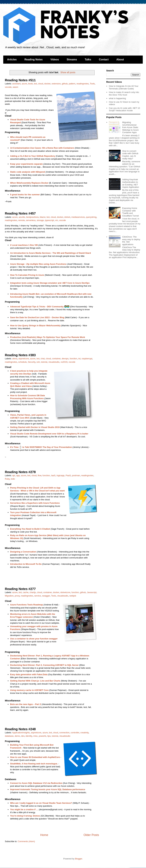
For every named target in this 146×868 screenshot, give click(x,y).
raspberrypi (87, 359)
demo (17, 736)
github (65, 84)
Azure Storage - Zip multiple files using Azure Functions (38, 264)
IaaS (53, 475)
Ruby (7, 479)
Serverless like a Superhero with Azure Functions (35, 503)
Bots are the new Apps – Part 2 (26, 704)
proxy (17, 596)
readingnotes (83, 84)
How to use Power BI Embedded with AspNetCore (35, 757)
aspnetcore (24, 359)
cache (26, 592)
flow (39, 475)
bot (35, 84)
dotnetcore (65, 592)
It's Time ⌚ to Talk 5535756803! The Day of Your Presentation (41, 447)
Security (32, 362)
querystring (91, 217)
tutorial (44, 362)
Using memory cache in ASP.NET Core (29, 690)
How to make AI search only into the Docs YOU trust (124, 94)
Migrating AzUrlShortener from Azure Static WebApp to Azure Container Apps (130, 127)
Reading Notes (34, 60)
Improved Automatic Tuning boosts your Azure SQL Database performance (48, 789)
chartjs (33, 592)
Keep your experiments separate (27, 164)
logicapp (61, 475)
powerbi (43, 736)
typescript (49, 220)
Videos (55, 60)
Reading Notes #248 (20, 729)
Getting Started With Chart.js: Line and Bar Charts (35, 681)
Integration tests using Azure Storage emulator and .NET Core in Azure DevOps (50, 283)
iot (79, 359)
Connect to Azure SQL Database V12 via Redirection (36, 783)
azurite (22, 217)
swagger (46, 596)
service (38, 596)
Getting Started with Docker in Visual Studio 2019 (35, 427)
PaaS (68, 475)
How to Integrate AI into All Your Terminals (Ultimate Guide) (124, 87)
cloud (41, 84)
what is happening (117, 98)
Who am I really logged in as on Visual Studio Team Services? (41, 803)
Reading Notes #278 (20, 472)
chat (43, 359)
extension (56, 84)
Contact (104, 60)
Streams (72, 60)
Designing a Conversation (23, 552)
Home (44, 835)
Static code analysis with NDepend (28, 172)
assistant (16, 84)
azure (24, 84)
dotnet (67, 217)
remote (21, 220)
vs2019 (64, 362)
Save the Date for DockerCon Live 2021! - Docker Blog (37, 317)
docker (47, 84)
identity (29, 736)
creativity (85, 733)
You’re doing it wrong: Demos (25, 816)
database (9, 736)
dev (23, 736)
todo (13, 479)
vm (57, 220)
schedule (22, 362)
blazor (43, 217)
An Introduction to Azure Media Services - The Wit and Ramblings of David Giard (51, 253)
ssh (38, 362)
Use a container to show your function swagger (34, 639)
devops (65, 359)
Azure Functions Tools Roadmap (27, 605)
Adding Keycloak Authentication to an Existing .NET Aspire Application (131, 183)
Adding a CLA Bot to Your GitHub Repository (33, 156)
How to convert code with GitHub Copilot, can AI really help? (130, 155)
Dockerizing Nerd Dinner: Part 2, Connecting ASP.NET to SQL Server (44, 665)
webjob (73, 596)
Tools (92, 84)
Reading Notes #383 (20, 355)
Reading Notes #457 (20, 213)
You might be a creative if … (24, 809)
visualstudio (54, 362)
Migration (9, 596)
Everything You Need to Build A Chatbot (30, 529)
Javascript (92, 592)
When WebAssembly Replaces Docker (29, 183)
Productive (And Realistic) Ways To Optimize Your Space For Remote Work (48, 337)
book (30, 84)
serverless (31, 220)
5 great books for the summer (25, 195)
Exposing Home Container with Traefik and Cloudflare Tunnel (130, 212)
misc (35, 736)
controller (75, 733)
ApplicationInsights (21, 733)
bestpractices (33, 217)
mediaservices (78, 217)
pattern (72, 84)
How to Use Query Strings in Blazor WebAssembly (35, 326)
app (18, 475)
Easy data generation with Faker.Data (29, 674)
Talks (88, 60)
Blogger (79, 859)
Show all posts (68, 72)
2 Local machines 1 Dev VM (24, 245)
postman (76, 475)
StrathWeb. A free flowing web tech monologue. (34, 764)
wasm (15, 87)
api (14, 475)
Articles (12, 60)
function (73, 359)
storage (40, 220)
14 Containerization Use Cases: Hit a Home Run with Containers (42, 148)
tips (49, 736)
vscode (8, 87)
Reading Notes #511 (20, 80)
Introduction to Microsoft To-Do (26, 564)
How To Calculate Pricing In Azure (27, 275)
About (120, 60)
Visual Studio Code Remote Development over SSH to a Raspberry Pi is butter (49, 434)
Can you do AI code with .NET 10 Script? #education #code (124, 109)
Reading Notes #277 (20, 589)
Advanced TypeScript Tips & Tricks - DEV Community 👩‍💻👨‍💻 (40, 307)
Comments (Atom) (26, 841)
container (56, 359)
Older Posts (91, 835)
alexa (15, 359)
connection (64, 733)
